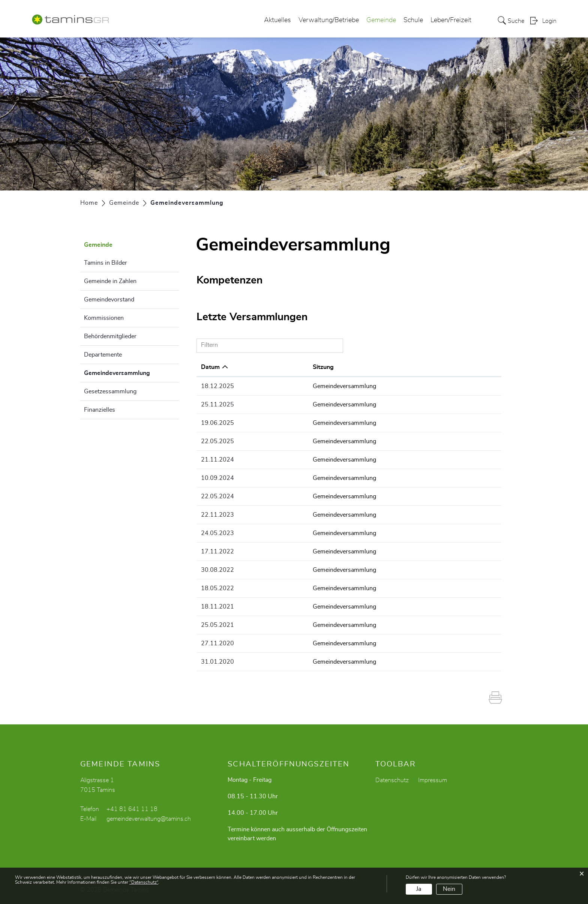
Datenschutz (392, 780)
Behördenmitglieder (110, 336)
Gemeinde (381, 20)
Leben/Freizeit (451, 20)
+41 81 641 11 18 (132, 809)
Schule (413, 20)
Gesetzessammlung (110, 391)
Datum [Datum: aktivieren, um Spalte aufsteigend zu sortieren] (210, 367)
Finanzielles (100, 410)
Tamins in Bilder (106, 263)
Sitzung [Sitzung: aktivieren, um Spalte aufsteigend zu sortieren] (288, 367)
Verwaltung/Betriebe (329, 20)
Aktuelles (277, 20)
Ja (419, 889)
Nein (449, 889)
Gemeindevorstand (109, 300)
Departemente (103, 355)
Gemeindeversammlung (131, 372)
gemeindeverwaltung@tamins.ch (149, 819)
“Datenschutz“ (144, 882)
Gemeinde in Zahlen (110, 281)
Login (549, 21)
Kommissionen (104, 318)
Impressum (433, 780)
